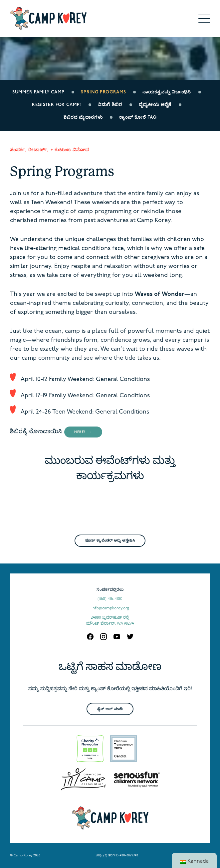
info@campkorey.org (110, 608)
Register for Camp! (57, 105)
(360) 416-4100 (110, 599)
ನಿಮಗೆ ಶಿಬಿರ (110, 105)
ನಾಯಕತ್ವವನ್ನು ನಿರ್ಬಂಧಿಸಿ (167, 92)
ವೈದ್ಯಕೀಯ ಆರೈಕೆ (155, 105)
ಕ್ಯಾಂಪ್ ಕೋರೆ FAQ (138, 118)
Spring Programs (103, 92)
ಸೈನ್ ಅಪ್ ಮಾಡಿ (110, 709)
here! (80, 432)
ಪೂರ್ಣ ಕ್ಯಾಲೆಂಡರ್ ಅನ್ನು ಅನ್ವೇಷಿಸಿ (110, 541)
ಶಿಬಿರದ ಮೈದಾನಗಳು (83, 118)
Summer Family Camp (38, 92)
